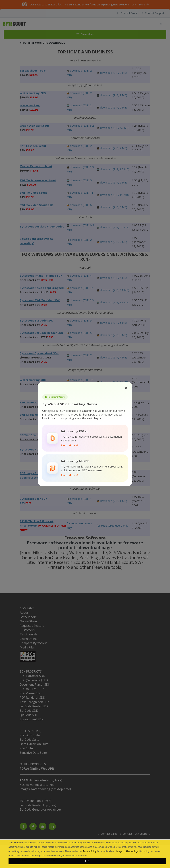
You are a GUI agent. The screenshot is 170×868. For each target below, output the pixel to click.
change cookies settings (127, 851)
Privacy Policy (89, 851)
